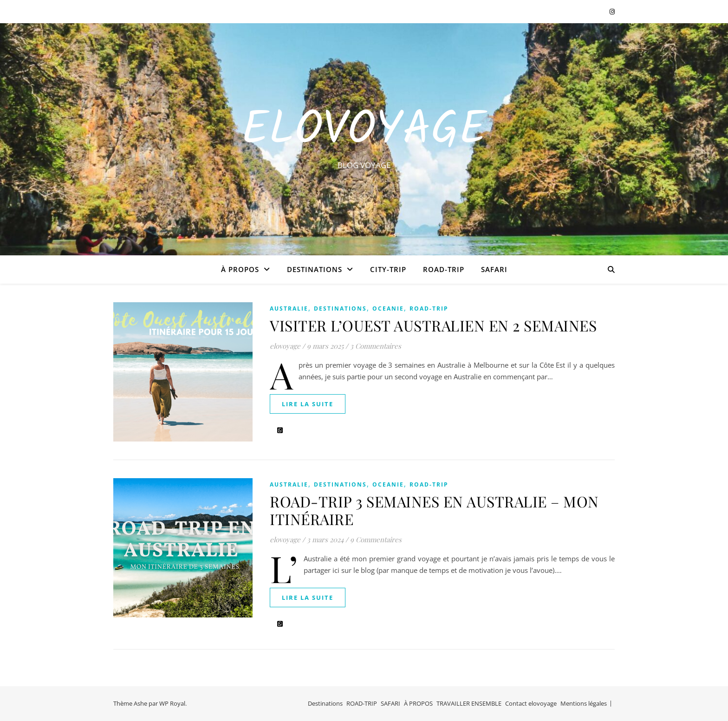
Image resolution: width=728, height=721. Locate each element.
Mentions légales (584, 703)
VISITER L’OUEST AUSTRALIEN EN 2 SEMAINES (433, 325)
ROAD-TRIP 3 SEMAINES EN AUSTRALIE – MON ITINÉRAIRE (434, 510)
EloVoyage (364, 131)
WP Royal (172, 703)
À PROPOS (240, 269)
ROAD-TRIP (444, 269)
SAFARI (494, 269)
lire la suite (308, 404)
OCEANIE (388, 309)
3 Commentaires (376, 346)
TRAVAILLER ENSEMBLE (469, 703)
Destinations (315, 269)
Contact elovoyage (531, 703)
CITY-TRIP (388, 269)
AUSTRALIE (289, 309)
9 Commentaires (376, 539)
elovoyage (285, 346)
